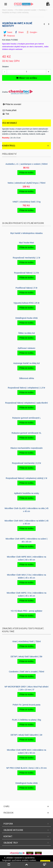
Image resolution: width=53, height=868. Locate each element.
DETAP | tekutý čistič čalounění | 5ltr (26, 657)
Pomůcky (42, 10)
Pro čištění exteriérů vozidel (26, 10)
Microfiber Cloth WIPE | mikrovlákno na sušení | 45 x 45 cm (27, 540)
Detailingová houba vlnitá (26, 318)
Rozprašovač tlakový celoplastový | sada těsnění (26, 403)
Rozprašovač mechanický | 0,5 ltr (27, 463)
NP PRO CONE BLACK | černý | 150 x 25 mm (26, 768)
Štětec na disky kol (26, 333)
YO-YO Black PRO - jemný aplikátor (27, 611)
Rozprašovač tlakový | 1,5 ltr (26, 273)
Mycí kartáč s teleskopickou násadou (26, 233)
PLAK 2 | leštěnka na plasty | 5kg (26, 720)
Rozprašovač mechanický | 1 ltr (26, 258)
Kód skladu (6, 40)
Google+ (32, 32)
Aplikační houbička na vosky (27, 493)
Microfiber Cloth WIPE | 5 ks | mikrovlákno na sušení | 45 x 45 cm (26, 594)
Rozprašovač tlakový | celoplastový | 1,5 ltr (27, 388)
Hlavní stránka (8, 10)
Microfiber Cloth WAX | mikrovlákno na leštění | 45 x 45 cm (26, 522)
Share (19, 32)
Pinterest (9, 36)
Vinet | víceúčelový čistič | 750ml (26, 641)
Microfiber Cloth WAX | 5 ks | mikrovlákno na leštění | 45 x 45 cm (27, 576)
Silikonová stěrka (27, 378)
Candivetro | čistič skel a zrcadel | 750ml (26, 672)
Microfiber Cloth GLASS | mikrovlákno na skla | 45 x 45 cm (27, 510)
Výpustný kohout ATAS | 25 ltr (26, 303)
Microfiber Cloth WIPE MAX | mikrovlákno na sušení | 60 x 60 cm (26, 558)
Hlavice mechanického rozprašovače (27, 448)
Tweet (8, 32)
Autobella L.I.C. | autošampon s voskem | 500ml (26, 164)
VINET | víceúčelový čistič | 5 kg (26, 202)
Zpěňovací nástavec (26, 348)
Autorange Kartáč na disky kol (27, 363)
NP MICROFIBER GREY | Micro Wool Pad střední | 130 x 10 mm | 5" (26, 688)
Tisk (7, 114)
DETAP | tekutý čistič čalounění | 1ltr (26, 735)
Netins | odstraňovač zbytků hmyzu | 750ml (26, 183)
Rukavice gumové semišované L (26, 418)
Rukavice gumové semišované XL (26, 433)
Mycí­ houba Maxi (27, 243)
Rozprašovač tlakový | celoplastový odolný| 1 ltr (26, 478)
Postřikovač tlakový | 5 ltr (26, 288)
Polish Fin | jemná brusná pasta (27, 705)
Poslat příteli (11, 110)
